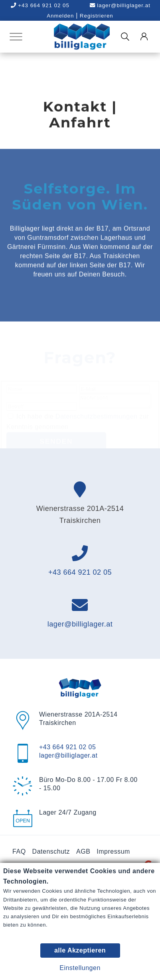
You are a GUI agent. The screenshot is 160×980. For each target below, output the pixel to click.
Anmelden (60, 16)
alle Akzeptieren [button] (80, 950)
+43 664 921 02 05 (80, 585)
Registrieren (97, 16)
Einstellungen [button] (80, 968)
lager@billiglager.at (120, 5)
